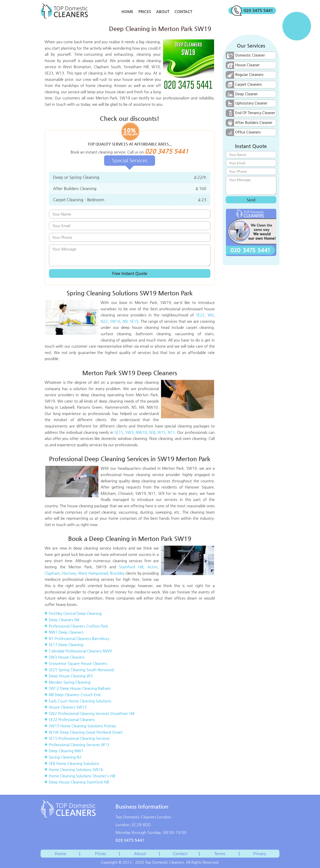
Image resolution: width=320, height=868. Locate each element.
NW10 (141, 432)
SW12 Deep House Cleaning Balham (80, 688)
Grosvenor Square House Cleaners (78, 663)
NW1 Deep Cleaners (66, 632)
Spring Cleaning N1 (65, 757)
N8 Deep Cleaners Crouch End (75, 695)
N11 (171, 432)
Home (127, 12)
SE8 (152, 432)
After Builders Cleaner (249, 123)
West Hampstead (93, 573)
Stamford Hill (131, 567)
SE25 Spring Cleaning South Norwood (81, 670)
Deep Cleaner (242, 94)
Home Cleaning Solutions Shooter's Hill (82, 776)
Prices (145, 12)
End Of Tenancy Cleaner (251, 113)
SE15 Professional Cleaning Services (79, 738)
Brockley (117, 573)
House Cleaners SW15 (68, 707)
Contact (183, 12)
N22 (104, 321)
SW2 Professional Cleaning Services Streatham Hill (92, 713)
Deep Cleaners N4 (64, 620)
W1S (161, 432)
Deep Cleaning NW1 (66, 751)
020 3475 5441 (252, 11)
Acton (153, 567)
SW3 (129, 432)
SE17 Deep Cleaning (66, 645)
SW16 (115, 321)
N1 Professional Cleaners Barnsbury (79, 638)
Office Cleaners (243, 132)
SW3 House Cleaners (67, 657)
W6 (211, 315)
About (163, 12)
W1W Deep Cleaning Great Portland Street (86, 732)
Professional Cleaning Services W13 (79, 745)
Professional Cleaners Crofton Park (78, 626)
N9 (125, 321)
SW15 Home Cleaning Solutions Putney (82, 726)
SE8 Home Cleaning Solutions (74, 763)
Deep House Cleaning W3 (71, 676)
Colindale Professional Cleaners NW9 (80, 651)
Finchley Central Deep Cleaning (75, 613)
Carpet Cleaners (244, 85)
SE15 (134, 321)
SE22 (200, 315)
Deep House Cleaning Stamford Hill (79, 782)
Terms (220, 854)
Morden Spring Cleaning (70, 682)
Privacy (260, 854)
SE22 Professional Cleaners (72, 719)
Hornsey (69, 573)
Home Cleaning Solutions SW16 (76, 770)
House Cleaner (243, 65)
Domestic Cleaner (245, 56)
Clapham (52, 573)
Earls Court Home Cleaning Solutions (80, 701)
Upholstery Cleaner (247, 103)
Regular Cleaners (245, 75)
